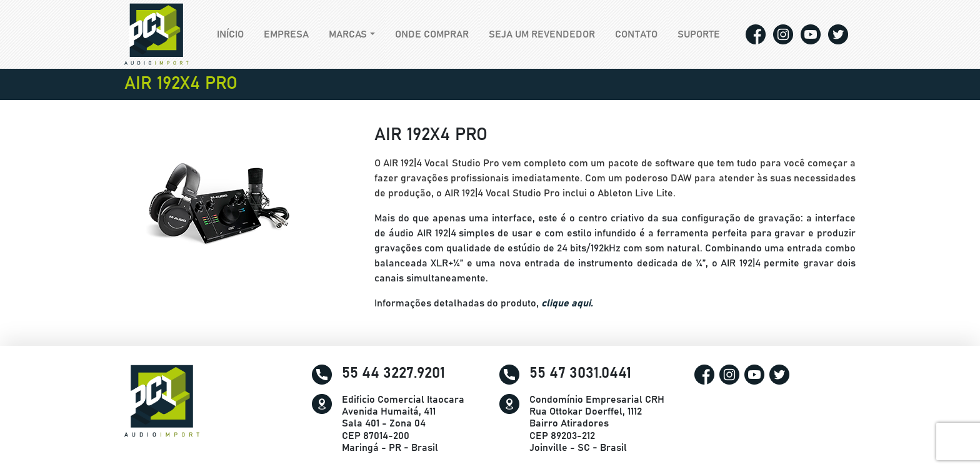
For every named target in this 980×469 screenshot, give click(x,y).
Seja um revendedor (542, 34)
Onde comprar (432, 34)
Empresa (286, 34)
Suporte (699, 34)
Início (235, 33)
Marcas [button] (348, 34)
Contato (636, 34)
